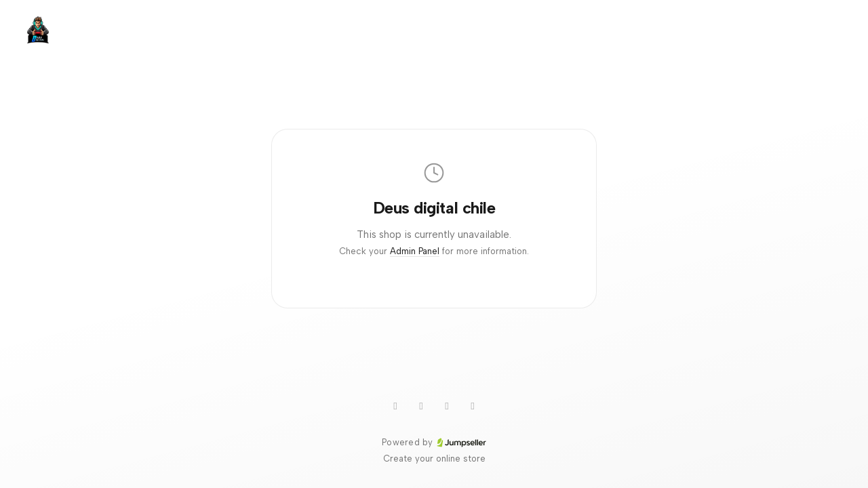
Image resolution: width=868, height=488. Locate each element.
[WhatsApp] (395, 406)
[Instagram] (447, 406)
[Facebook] (473, 406)
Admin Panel (415, 251)
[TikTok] (421, 406)
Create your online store (434, 459)
